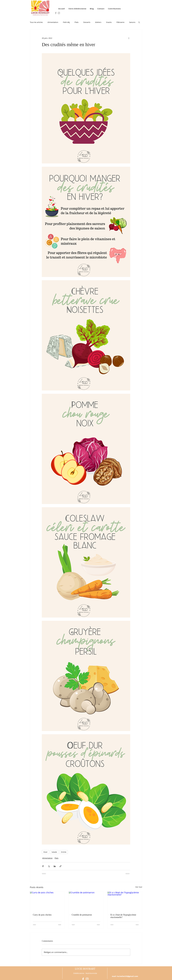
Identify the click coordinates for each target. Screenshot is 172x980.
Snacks (109, 22)
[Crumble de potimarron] (86, 901)
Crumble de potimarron (82, 915)
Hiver (45, 852)
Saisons (132, 22)
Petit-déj (66, 22)
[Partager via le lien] (60, 866)
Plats (77, 22)
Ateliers (98, 22)
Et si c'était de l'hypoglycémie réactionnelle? (123, 916)
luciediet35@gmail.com (128, 976)
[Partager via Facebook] (43, 866)
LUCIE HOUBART (85, 969)
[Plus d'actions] (129, 38)
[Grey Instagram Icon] (59, 13)
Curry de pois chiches (42, 915)
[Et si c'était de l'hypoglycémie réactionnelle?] (125, 901)
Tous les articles (36, 22)
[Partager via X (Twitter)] (49, 866)
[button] (139, 22)
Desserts (87, 22)
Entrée (64, 852)
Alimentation (53, 22)
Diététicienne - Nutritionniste (85, 973)
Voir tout (139, 887)
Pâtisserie (120, 22)
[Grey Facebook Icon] (56, 13)
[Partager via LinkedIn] (55, 866)
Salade (54, 852)
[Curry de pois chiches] (47, 901)
